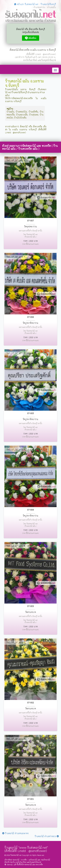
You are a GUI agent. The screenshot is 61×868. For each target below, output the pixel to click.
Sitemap (9, 865)
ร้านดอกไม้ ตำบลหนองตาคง (15, 833)
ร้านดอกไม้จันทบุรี (48, 4)
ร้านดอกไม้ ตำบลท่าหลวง (47, 836)
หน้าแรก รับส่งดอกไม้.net (26, 4)
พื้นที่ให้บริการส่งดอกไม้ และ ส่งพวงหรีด (29, 865)
